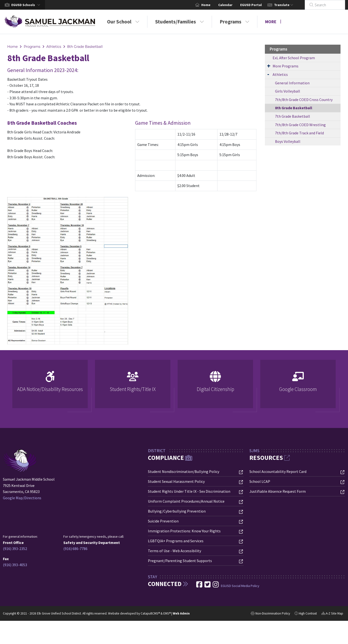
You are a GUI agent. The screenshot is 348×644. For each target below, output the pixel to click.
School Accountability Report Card (278, 471)
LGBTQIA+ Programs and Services (176, 541)
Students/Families (180, 22)
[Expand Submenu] (269, 66)
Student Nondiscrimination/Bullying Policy (184, 471)
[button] (27, 5)
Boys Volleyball (288, 141)
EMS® (167, 613)
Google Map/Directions (22, 498)
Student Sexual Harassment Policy (176, 481)
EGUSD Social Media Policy (240, 586)
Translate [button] (289, 5)
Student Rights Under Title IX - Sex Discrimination (189, 491)
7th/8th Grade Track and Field (299, 133)
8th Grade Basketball (85, 47)
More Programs (286, 66)
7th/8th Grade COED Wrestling (300, 125)
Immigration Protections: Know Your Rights (184, 531)
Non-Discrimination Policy (270, 614)
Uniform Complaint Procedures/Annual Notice (186, 501)
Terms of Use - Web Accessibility (174, 551)
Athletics (54, 47)
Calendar (231, 5)
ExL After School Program (294, 58)
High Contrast (308, 613)
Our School (123, 22)
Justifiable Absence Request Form (278, 491)
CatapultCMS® (150, 613)
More (273, 22)
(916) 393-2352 (15, 549)
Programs (235, 22)
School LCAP (260, 481)
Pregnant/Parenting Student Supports (180, 561)
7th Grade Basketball (293, 116)
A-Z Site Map (332, 614)
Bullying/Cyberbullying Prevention (177, 511)
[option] (50, 386)
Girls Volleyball (288, 91)
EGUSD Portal (257, 5)
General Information (292, 83)
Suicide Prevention (163, 521)
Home (212, 5)
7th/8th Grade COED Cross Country (304, 100)
